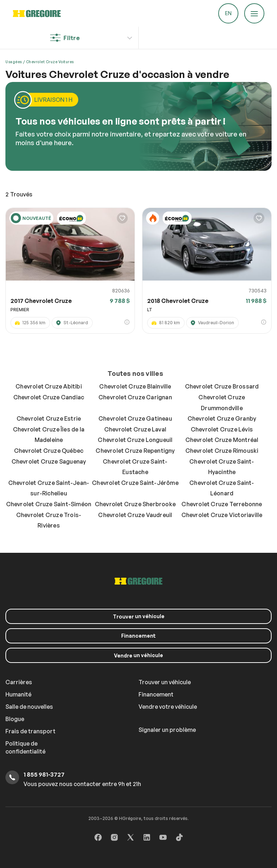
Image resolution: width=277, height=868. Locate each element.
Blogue (15, 719)
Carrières (19, 682)
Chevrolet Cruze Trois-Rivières (49, 520)
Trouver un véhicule (165, 682)
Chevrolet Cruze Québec (49, 451)
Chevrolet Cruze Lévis (222, 429)
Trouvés (19, 194)
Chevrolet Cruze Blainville (135, 386)
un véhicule (139, 616)
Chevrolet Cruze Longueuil (135, 440)
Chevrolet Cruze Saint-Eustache (135, 467)
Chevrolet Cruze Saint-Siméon (49, 504)
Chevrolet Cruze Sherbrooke (135, 504)
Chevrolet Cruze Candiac (49, 397)
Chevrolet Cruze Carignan (135, 397)
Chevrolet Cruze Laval (135, 429)
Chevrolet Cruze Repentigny (135, 451)
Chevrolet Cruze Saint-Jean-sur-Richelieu (49, 488)
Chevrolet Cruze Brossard (222, 386)
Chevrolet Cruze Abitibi (49, 386)
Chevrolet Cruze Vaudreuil (135, 515)
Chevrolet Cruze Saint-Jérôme (135, 483)
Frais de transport (30, 731)
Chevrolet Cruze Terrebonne (222, 504)
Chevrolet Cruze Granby (222, 418)
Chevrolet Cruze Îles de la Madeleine (49, 435)
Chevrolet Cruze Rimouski (222, 451)
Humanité (18, 694)
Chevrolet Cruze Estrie (49, 418)
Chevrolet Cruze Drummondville (222, 403)
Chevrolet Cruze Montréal (222, 440)
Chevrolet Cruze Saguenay (49, 461)
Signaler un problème (167, 730)
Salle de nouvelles (29, 707)
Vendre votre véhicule (168, 707)
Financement (138, 636)
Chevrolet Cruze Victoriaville (222, 515)
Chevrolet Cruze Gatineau (135, 418)
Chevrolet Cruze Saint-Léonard (222, 488)
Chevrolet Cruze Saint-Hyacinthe (222, 467)
